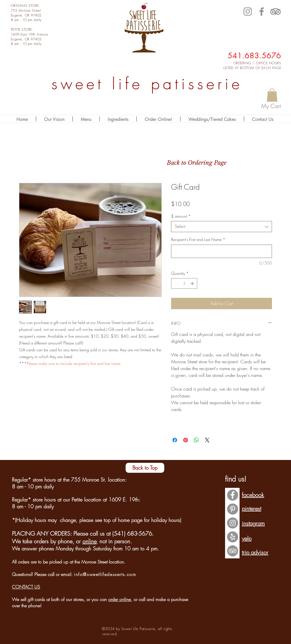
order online (119, 599)
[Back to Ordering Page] (197, 163)
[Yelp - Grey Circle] (233, 537)
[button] (272, 95)
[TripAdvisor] (276, 12)
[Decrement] (175, 283)
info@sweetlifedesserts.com (105, 574)
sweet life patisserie (147, 84)
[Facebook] (262, 12)
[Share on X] (207, 440)
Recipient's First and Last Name (198, 239)
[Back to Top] (145, 468)
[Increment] (193, 283)
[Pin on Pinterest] (186, 440)
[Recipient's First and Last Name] (222, 251)
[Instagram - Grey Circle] (233, 523)
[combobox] (222, 227)
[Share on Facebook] (175, 440)
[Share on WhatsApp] (196, 440)
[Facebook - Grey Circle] (233, 495)
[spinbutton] (184, 283)
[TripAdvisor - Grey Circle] (233, 551)
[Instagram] (248, 12)
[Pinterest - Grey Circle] (233, 509)
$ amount (181, 216)
